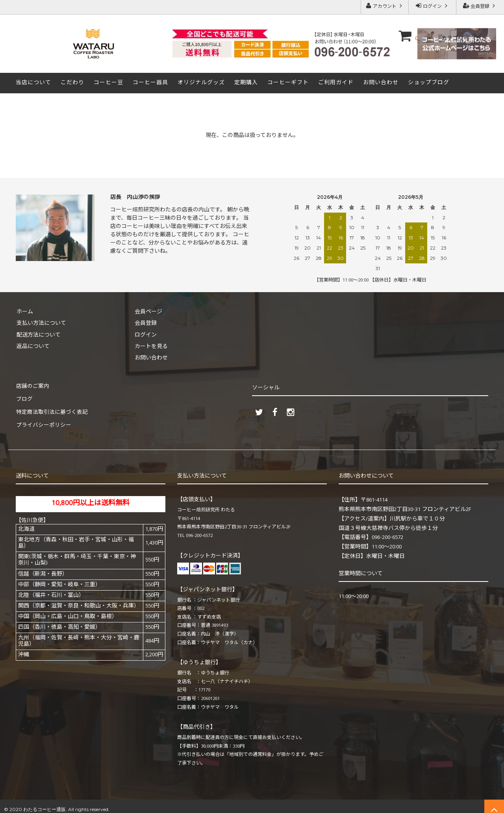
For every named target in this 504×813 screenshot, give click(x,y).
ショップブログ (429, 83)
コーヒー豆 (108, 83)
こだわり (72, 83)
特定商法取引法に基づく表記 (52, 409)
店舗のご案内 (32, 385)
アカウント (385, 6)
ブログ (24, 397)
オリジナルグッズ (201, 83)
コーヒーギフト (288, 83)
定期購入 (246, 83)
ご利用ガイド (336, 83)
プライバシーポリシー (43, 420)
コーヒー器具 (150, 83)
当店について (33, 83)
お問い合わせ (381, 83)
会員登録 (480, 6)
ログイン (432, 6)
